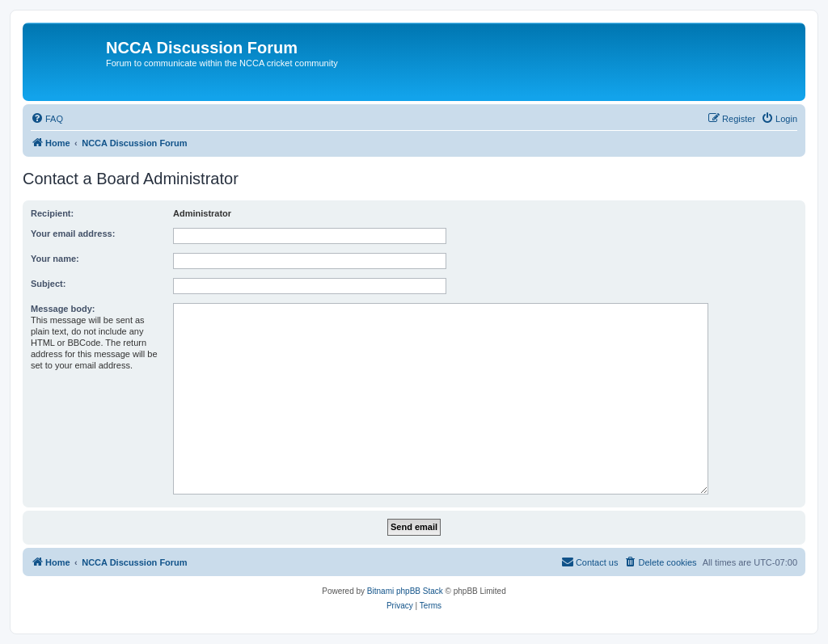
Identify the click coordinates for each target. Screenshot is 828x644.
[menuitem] (47, 119)
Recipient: (52, 213)
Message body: (63, 309)
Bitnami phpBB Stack (405, 591)
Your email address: (73, 234)
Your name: (55, 259)
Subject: (48, 284)
